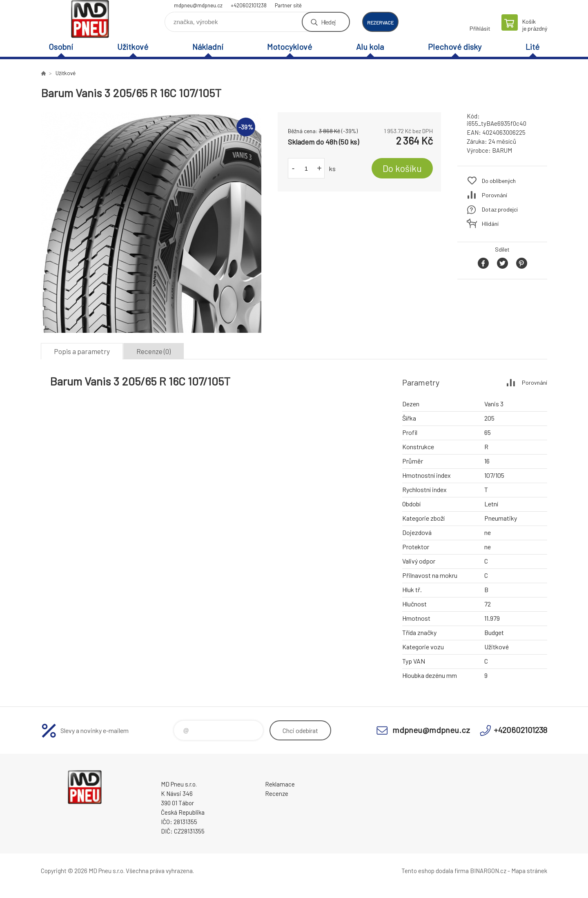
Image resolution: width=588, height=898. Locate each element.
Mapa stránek (529, 871)
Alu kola (370, 47)
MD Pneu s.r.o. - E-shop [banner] (90, 19)
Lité (532, 47)
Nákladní (208, 47)
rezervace (380, 22)
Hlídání (490, 224)
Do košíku (402, 168)
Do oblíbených (499, 181)
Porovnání (494, 195)
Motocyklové (290, 47)
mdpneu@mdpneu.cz (198, 5)
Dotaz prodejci (500, 209)
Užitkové (133, 47)
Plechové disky (455, 47)
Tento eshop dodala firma (435, 871)
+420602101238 (249, 5)
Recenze (277, 793)
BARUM (502, 150)
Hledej (328, 22)
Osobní (61, 47)
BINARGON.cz (488, 871)
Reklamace (280, 784)
